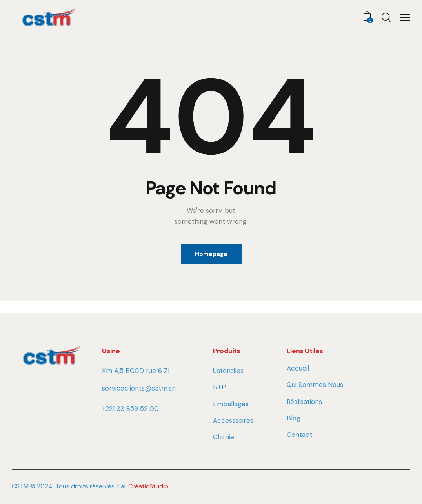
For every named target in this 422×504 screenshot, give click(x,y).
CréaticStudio (148, 486)
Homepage (211, 254)
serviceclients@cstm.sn (139, 388)
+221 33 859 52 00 (130, 409)
